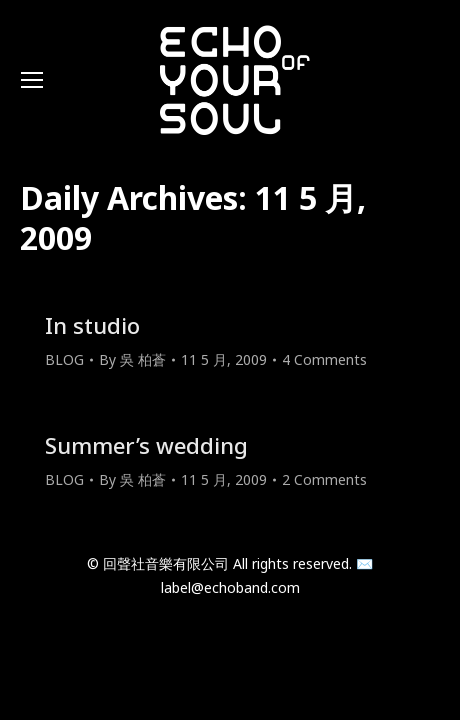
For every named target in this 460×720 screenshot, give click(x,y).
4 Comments (324, 359)
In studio (92, 325)
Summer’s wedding (146, 445)
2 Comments (324, 479)
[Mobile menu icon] (32, 80)
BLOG (64, 359)
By (132, 359)
